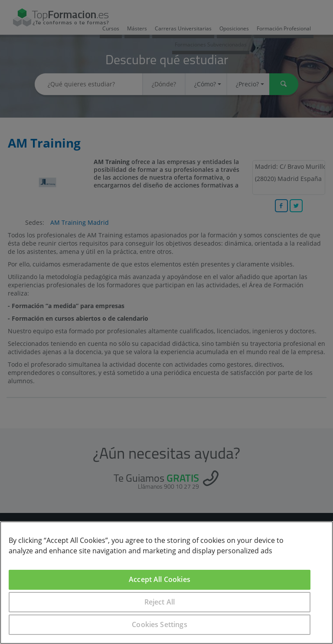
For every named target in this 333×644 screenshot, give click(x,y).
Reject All (160, 602)
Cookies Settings (160, 624)
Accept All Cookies (160, 579)
